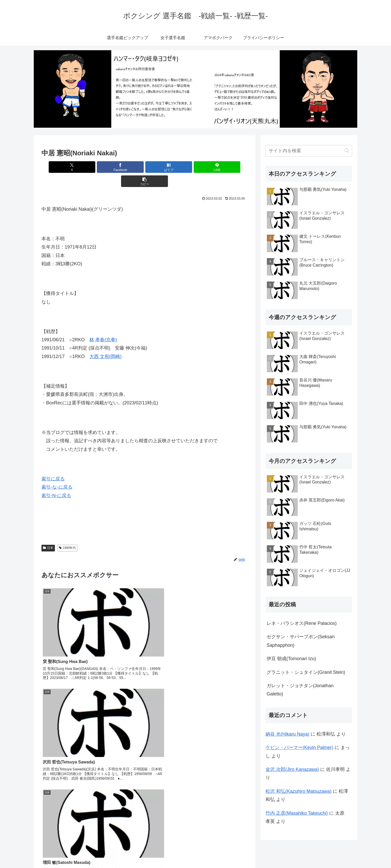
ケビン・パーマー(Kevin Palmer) (299, 747)
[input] (309, 151)
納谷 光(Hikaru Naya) (287, 734)
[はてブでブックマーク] (144, 167)
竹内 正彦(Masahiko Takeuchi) (297, 813)
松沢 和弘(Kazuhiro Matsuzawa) (299, 791)
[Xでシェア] (75, 167)
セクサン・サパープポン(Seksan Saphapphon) (301, 641)
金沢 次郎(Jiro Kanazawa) (292, 769)
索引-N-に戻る (56, 481)
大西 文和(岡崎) (105, 342)
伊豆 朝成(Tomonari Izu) (291, 659)
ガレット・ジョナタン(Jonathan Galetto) (300, 690)
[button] (214, 167)
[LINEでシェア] (179, 167)
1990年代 (67, 534)
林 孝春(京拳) (103, 326)
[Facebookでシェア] (110, 167)
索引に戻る (53, 465)
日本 (48, 534)
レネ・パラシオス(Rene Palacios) (302, 623)
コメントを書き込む (145, 793)
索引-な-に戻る (57, 473)
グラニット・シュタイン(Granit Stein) (306, 672)
